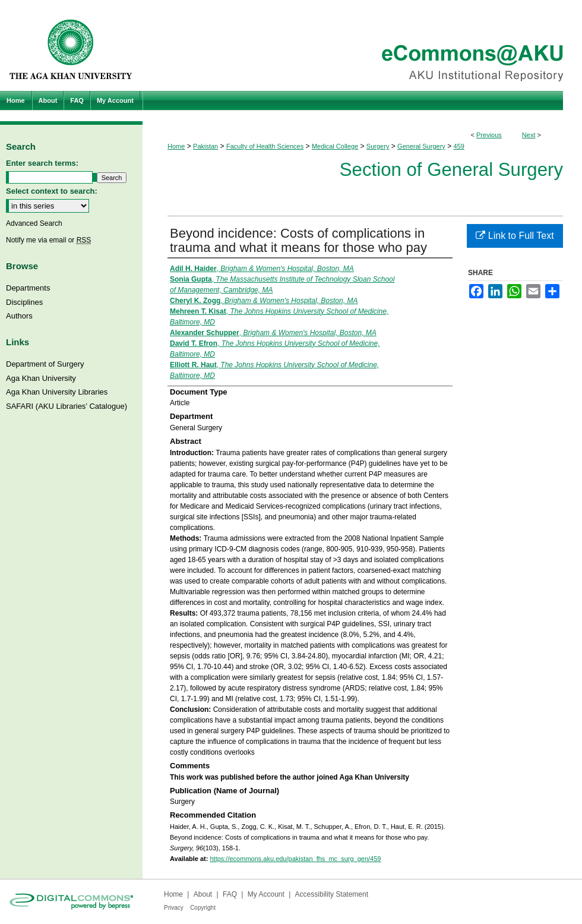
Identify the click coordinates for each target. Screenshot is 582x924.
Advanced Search (34, 223)
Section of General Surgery (451, 170)
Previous (489, 135)
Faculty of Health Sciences (265, 146)
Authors (19, 316)
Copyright (203, 908)
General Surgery (421, 146)
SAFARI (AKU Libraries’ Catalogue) (67, 406)
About (203, 894)
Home (176, 146)
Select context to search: (52, 191)
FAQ (230, 894)
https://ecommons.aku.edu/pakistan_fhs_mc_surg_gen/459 (295, 859)
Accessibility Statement (332, 894)
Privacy (174, 908)
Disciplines (24, 302)
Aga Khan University (41, 378)
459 (459, 146)
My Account (266, 894)
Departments (28, 288)
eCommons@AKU (362, 45)
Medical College (335, 146)
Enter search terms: (42, 163)
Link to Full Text (515, 236)
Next (529, 135)
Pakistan (205, 146)
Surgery (378, 146)
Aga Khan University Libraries (57, 392)
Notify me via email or (48, 240)
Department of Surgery (45, 364)
